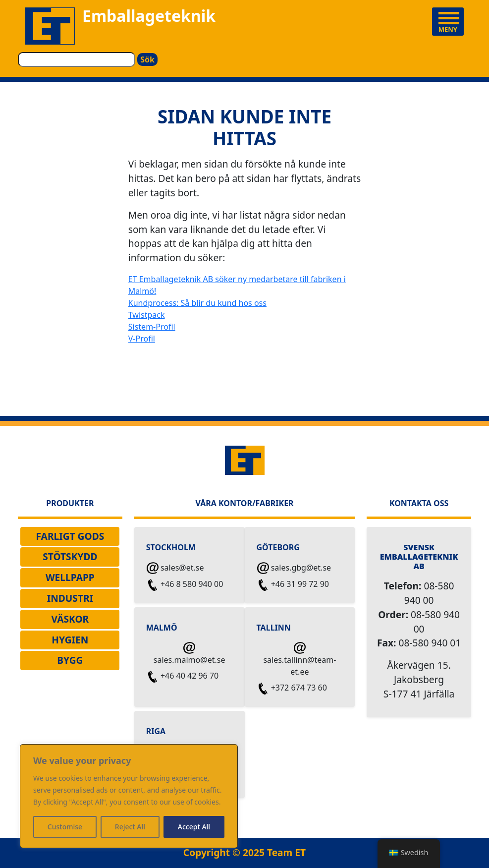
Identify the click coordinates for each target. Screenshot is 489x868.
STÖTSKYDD (70, 556)
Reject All (130, 827)
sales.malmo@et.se (190, 654)
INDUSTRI (70, 598)
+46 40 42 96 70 (183, 676)
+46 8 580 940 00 (185, 585)
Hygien (70, 640)
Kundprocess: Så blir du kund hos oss (197, 303)
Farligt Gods (70, 536)
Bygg (70, 660)
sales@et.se (175, 568)
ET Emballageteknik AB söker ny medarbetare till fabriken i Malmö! (237, 285)
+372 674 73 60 (292, 688)
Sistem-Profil (152, 327)
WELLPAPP (70, 577)
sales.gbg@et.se (294, 568)
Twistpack (147, 315)
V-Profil (142, 339)
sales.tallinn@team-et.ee (299, 660)
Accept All (194, 827)
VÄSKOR (70, 619)
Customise (65, 827)
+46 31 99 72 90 (293, 585)
